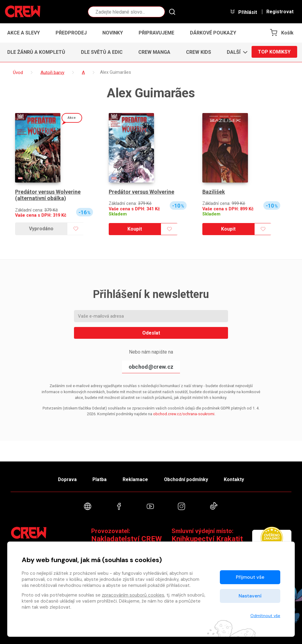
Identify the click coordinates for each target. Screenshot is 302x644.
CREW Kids (199, 52)
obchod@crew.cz (151, 367)
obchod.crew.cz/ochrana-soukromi (184, 414)
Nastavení (250, 596)
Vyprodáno (41, 229)
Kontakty (236, 479)
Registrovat (280, 12)
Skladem (118, 214)
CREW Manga (154, 52)
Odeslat (151, 333)
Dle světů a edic (102, 52)
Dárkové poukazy (213, 33)
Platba (99, 479)
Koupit (135, 229)
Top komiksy (274, 52)
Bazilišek (214, 192)
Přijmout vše (250, 577)
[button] (235, 52)
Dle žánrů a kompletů (36, 52)
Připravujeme (156, 33)
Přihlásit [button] (243, 12)
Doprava (66, 479)
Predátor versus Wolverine (142, 192)
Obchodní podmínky (187, 479)
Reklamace (136, 479)
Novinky (113, 33)
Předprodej (71, 33)
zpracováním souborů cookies (133, 595)
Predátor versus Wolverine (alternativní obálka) (48, 195)
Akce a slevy (24, 33)
